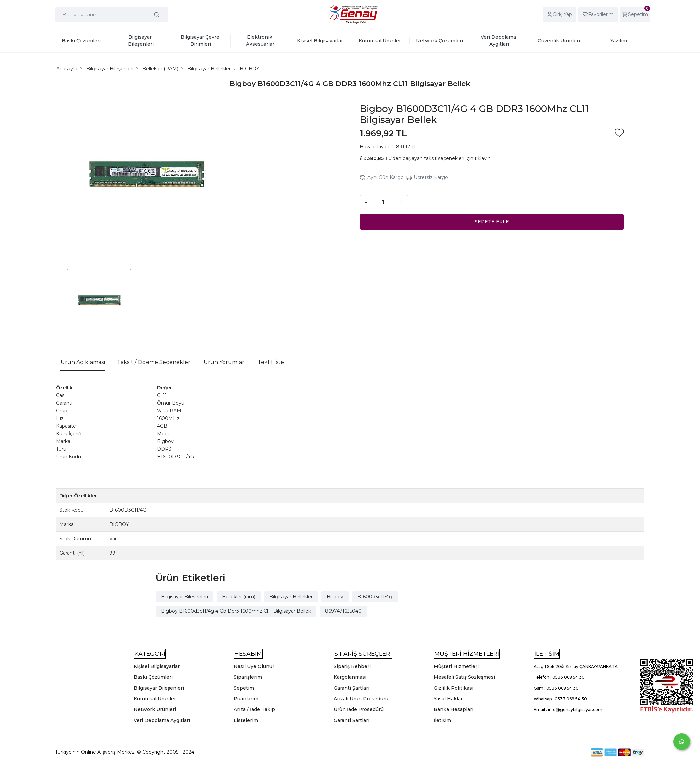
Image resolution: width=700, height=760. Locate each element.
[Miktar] (383, 202)
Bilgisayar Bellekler (291, 597)
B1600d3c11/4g (375, 597)
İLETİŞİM (547, 653)
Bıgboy (335, 597)
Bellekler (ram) (239, 597)
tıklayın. (483, 158)
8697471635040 (343, 611)
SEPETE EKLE (492, 222)
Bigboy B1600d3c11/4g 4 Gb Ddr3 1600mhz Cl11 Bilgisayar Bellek (236, 611)
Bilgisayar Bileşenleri (184, 597)
